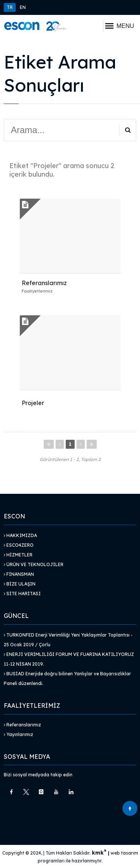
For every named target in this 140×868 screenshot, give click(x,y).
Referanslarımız (22, 725)
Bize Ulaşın (20, 584)
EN (23, 7)
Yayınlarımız (18, 734)
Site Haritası (22, 594)
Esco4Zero (19, 545)
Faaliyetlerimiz (37, 291)
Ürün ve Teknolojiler (34, 564)
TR (10, 7)
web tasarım (124, 853)
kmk (100, 853)
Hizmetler (18, 555)
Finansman (19, 574)
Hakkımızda (20, 535)
